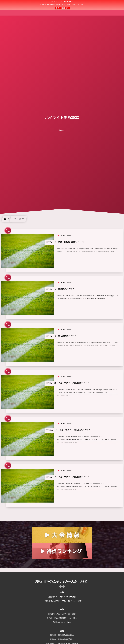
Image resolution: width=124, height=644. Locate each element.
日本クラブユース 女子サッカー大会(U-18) (62, 5)
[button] (118, 3)
